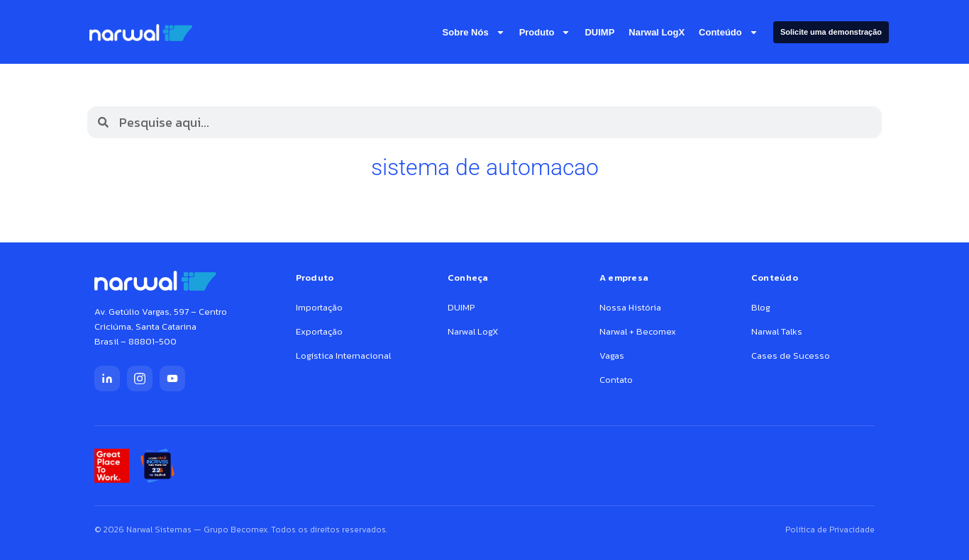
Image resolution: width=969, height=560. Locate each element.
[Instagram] (140, 379)
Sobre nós (474, 32)
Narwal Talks (777, 331)
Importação (319, 307)
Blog (761, 307)
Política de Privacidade (830, 530)
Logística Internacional (343, 355)
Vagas (612, 355)
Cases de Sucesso (791, 355)
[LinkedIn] (107, 379)
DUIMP (599, 32)
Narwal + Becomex (638, 331)
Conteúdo (729, 32)
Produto (545, 32)
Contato (616, 380)
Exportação (319, 331)
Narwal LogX (657, 32)
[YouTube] (172, 379)
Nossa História (630, 307)
